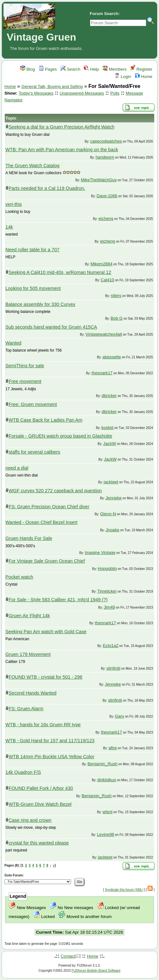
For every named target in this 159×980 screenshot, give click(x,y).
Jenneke (113, 498)
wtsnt (108, 812)
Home (144, 77)
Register (141, 69)
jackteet (111, 482)
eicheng (106, 218)
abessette (112, 357)
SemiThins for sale (25, 366)
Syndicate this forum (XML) (124, 890)
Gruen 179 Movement (28, 654)
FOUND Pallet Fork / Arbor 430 (41, 788)
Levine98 (105, 834)
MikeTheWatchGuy (99, 180)
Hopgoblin (107, 568)
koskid (107, 428)
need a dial (17, 468)
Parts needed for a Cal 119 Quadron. (47, 188)
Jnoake (112, 530)
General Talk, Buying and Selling (52, 86)
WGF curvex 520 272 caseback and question (55, 491)
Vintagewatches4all (104, 334)
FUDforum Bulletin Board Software (96, 971)
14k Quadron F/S (23, 772)
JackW (110, 443)
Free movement (25, 381)
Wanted (13, 343)
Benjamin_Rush (103, 764)
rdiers (116, 296)
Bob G (117, 318)
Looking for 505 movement (33, 288)
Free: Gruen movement (33, 404)
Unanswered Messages (82, 93)
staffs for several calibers (34, 452)
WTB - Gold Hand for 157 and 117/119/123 (50, 741)
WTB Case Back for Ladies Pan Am (45, 420)
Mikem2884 (101, 264)
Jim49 (109, 607)
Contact (68, 956)
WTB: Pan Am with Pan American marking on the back (62, 150)
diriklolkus (107, 780)
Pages (48, 69)
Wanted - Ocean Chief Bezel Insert (41, 522)
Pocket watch (19, 577)
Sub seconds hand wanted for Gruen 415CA (51, 327)
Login (123, 77)
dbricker (109, 396)
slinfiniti (113, 668)
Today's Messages (36, 93)
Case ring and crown (30, 820)
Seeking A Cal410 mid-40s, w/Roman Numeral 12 (60, 272)
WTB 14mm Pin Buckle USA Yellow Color (51, 757)
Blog (27, 69)
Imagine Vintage (100, 552)
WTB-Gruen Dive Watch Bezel (40, 804)
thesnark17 (102, 373)
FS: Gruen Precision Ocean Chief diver (49, 507)
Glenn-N (108, 514)
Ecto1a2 (111, 646)
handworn (105, 157)
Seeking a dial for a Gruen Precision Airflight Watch (61, 127)
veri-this (14, 204)
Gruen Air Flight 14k (29, 616)
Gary (119, 716)
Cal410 (107, 280)
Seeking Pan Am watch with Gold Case (46, 632)
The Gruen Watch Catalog (33, 166)
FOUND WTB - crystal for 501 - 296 (45, 677)
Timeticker (107, 591)
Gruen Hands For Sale (29, 538)
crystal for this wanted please (39, 843)
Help (91, 69)
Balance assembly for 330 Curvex (40, 304)
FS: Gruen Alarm (26, 709)
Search (70, 69)
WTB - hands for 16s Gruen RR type (43, 725)
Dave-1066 (107, 196)
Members (115, 69)
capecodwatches (106, 141)
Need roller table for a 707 (32, 250)
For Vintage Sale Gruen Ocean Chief (47, 561)
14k (9, 227)
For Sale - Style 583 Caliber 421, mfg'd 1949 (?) (58, 600)
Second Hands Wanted (33, 693)
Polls (115, 93)
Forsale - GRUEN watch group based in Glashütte (60, 436)
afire (113, 748)
